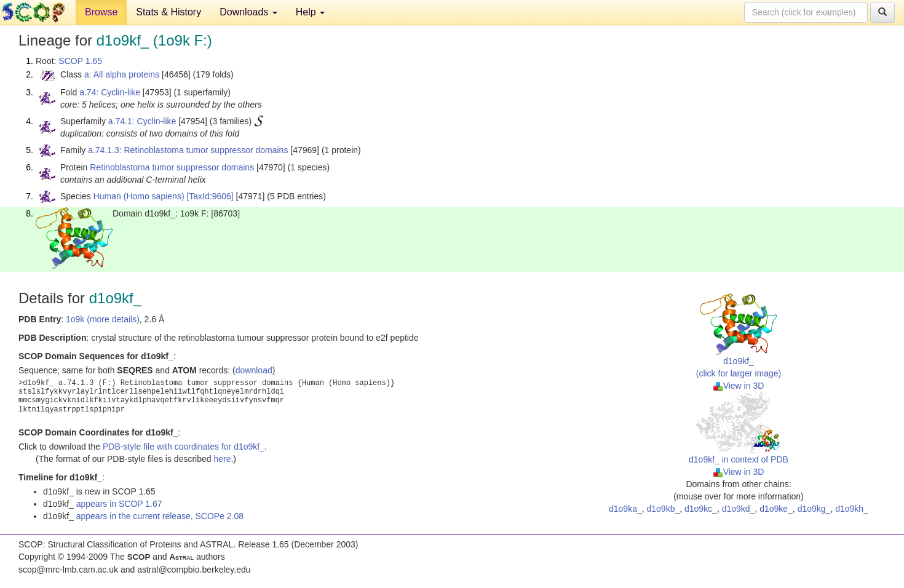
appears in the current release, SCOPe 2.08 (160, 516)
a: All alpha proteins (122, 74)
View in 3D (739, 386)
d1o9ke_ (776, 509)
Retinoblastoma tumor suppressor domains (172, 167)
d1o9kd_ (739, 509)
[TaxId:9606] (210, 196)
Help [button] (310, 12)
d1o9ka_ (625, 509)
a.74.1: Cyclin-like (142, 121)
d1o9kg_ (814, 509)
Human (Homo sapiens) (139, 196)
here (222, 459)
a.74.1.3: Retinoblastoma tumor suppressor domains (188, 150)
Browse (101, 12)
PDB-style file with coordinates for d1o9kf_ (184, 447)
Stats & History (169, 12)
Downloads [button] (248, 12)
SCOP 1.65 (80, 61)
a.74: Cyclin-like (110, 92)
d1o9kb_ (664, 509)
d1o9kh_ (852, 509)
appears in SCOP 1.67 (119, 504)
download (254, 370)
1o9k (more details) (103, 319)
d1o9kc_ (701, 509)
